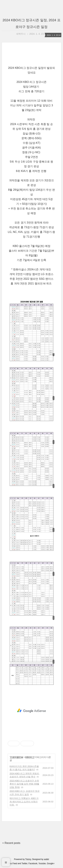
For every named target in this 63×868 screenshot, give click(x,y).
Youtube (42, 863)
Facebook (33, 863)
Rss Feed (13, 863)
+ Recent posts (11, 843)
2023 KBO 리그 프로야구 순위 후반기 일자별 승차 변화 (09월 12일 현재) (24, 784)
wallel (46, 859)
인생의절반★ (16, 757)
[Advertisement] (32, 711)
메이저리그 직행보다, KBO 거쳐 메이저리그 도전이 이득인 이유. (24, 802)
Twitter (24, 863)
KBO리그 (30, 757)
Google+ (51, 863)
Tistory (28, 859)
